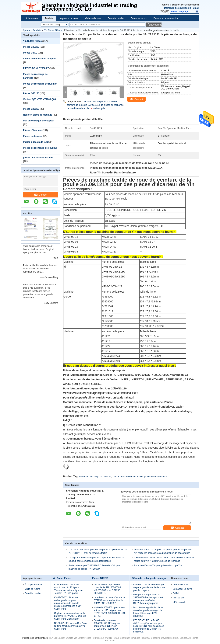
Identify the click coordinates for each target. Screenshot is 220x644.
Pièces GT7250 (31, 47)
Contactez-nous (139, 18)
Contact (41, 195)
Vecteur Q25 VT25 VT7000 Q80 (39, 99)
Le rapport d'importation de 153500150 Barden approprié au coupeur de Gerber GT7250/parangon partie (148, 599)
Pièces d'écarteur (32, 130)
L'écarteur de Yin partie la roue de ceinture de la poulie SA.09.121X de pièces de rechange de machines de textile (95, 105)
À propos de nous (69, 18)
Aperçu (26, 30)
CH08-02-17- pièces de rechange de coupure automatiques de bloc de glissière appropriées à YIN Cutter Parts (68, 603)
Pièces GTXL (30, 53)
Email (196, 8)
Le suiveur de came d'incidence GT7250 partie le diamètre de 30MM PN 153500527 (110, 600)
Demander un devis (183, 589)
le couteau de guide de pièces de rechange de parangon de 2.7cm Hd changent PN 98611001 (148, 612)
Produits (49, 18)
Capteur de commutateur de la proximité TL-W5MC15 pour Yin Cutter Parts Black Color (70, 616)
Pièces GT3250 (31, 109)
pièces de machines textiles (38, 158)
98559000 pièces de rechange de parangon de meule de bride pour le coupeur (149, 587)
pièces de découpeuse (155, 477)
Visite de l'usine (93, 18)
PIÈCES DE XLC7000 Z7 (36, 68)
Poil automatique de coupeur (39, 121)
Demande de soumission (177, 8)
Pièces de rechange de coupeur (40, 148)
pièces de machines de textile (128, 477)
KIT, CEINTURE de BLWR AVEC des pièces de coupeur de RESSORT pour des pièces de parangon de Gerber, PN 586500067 (148, 626)
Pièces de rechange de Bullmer (40, 84)
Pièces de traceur (32, 136)
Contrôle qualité (116, 18)
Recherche (156, 25)
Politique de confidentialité (35, 638)
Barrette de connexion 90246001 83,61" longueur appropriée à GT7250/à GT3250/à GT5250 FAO (107, 625)
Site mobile (179, 602)
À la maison (32, 18)
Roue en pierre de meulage (38, 115)
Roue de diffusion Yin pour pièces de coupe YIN (158, 566)
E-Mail (176, 593)
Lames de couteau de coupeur (39, 59)
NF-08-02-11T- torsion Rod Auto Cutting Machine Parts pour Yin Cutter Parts (70, 626)
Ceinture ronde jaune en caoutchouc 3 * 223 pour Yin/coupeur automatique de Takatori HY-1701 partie (68, 589)
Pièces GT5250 (31, 93)
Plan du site (179, 598)
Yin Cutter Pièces (53, 30)
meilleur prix (99, 108)
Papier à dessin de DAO (36, 142)
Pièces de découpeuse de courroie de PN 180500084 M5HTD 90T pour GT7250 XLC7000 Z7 (107, 589)
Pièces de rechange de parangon (149, 578)
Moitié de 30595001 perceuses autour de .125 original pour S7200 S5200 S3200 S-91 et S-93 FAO (110, 612)
